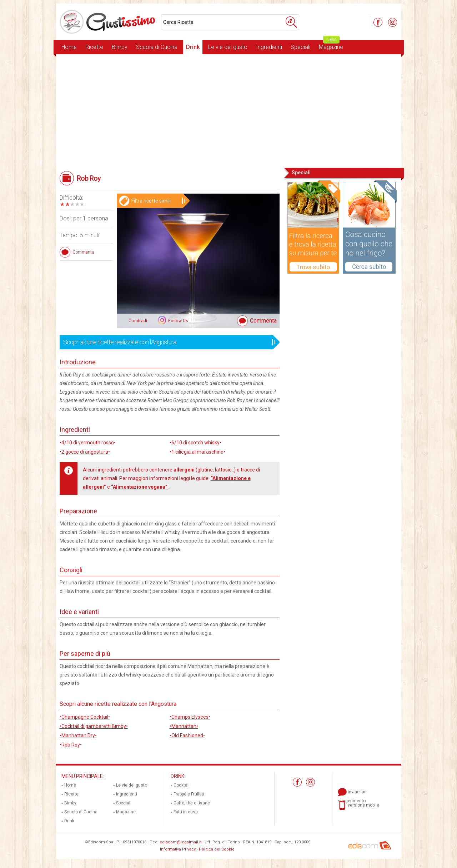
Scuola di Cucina (157, 47)
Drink (193, 47)
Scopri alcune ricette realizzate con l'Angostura (167, 342)
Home (69, 47)
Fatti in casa (186, 812)
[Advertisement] (229, 110)
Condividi (138, 321)
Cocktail (182, 785)
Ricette (94, 47)
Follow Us (178, 321)
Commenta (263, 321)
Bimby (120, 47)
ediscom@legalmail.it (180, 842)
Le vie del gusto (228, 47)
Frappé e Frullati (189, 794)
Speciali (300, 47)
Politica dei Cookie (217, 849)
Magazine (331, 45)
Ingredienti (269, 47)
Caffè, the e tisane (192, 803)
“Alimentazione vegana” (140, 487)
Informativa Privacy (178, 849)
